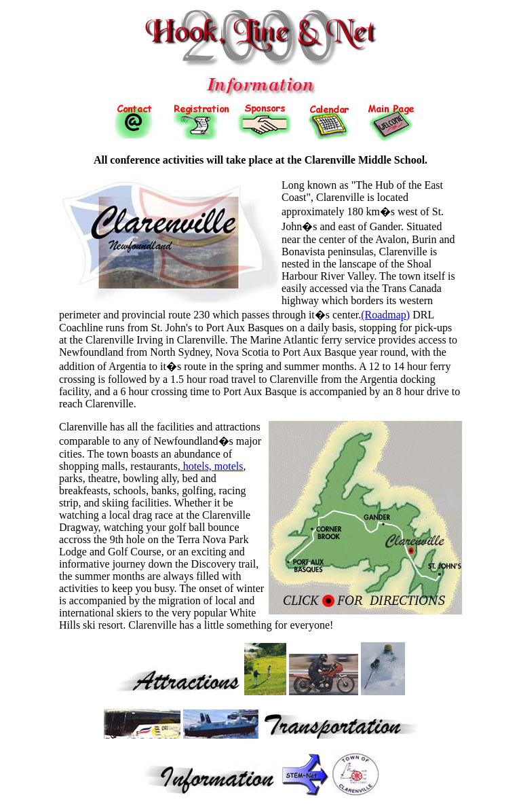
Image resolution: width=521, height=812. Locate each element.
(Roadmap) (385, 315)
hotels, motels (212, 466)
